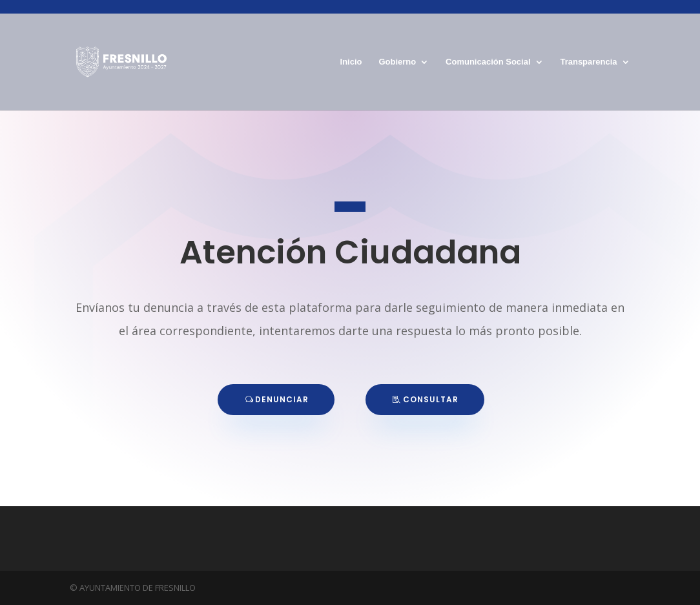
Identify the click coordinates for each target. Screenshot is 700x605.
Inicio (351, 62)
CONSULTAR (431, 399)
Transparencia (588, 62)
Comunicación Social (488, 62)
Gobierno (397, 62)
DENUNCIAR (282, 399)
